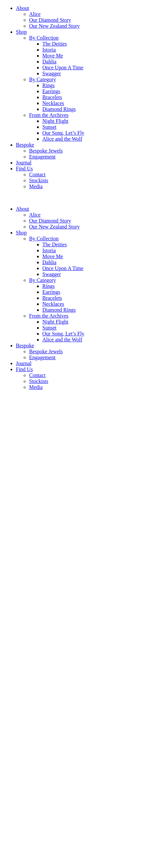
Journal (24, 163)
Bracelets (52, 97)
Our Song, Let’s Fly (63, 133)
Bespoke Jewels (46, 151)
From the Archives (49, 115)
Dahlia (49, 62)
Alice (35, 14)
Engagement (42, 157)
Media (36, 186)
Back (8, 656)
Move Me (53, 56)
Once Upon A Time (63, 68)
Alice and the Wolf (62, 139)
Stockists (39, 180)
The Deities (55, 44)
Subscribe (75, 862)
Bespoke (25, 145)
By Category (42, 79)
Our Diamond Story (50, 20)
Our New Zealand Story (54, 26)
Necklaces (53, 103)
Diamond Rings (59, 109)
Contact (37, 174)
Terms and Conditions (26, 667)
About (22, 8)
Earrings (51, 91)
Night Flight (55, 121)
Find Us (24, 169)
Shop (21, 32)
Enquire (11, 650)
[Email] (32, 862)
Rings (48, 85)
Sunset (49, 127)
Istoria (49, 50)
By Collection (44, 38)
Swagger (52, 73)
